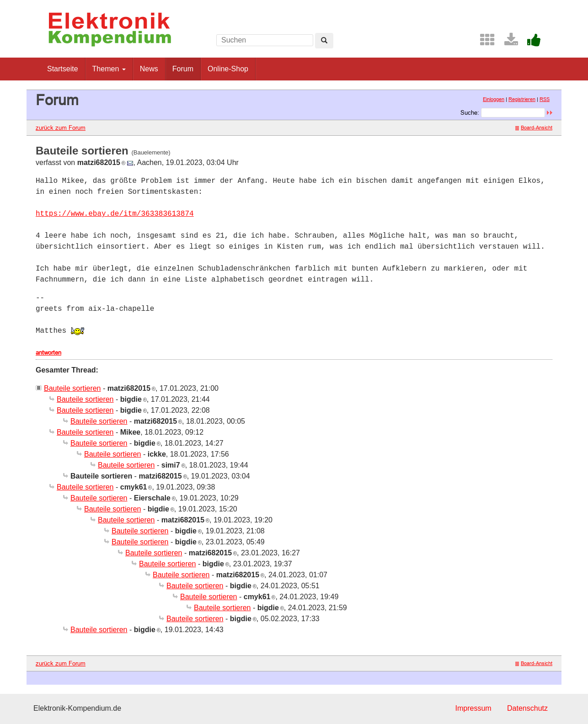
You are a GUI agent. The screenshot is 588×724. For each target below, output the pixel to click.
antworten (48, 352)
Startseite (63, 69)
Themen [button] (109, 69)
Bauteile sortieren (72, 388)
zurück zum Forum (61, 128)
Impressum (473, 708)
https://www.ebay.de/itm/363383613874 (115, 214)
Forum (183, 69)
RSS (545, 99)
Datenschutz (527, 708)
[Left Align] (324, 41)
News (149, 69)
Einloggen (494, 99)
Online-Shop (228, 69)
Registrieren (522, 99)
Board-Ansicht (534, 128)
